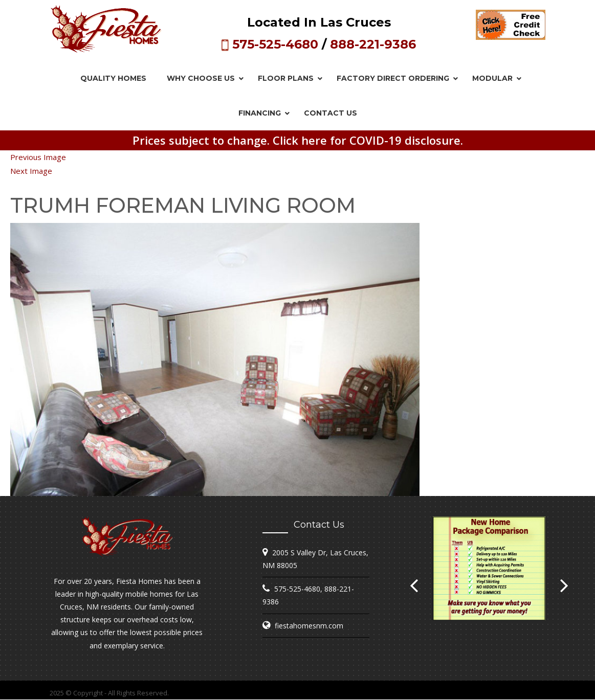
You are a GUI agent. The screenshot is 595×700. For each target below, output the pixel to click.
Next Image (31, 171)
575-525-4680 (275, 44)
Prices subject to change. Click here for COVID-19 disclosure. (298, 140)
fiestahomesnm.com (309, 626)
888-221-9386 (373, 44)
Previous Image (38, 157)
